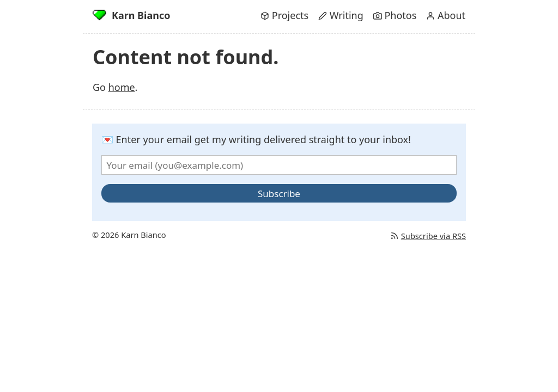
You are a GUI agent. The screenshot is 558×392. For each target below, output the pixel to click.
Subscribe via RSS (428, 236)
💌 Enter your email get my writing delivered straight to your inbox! (256, 139)
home (122, 87)
